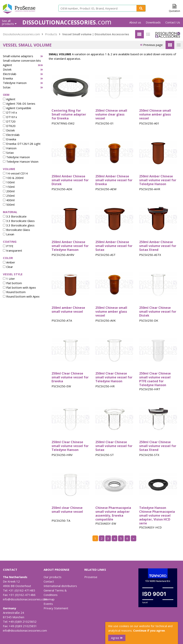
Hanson (10, 148)
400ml (9, 200)
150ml (9, 187)
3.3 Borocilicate (15, 216)
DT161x (10, 117)
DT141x (10, 112)
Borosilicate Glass (16, 230)
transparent (13, 250)
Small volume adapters (18, 56)
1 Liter (9, 279)
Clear (8, 267)
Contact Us (173, 22)
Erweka (8, 78)
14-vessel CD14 (15, 173)
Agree (117, 638)
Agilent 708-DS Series (19, 104)
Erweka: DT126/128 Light (22, 144)
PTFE (8, 246)
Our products (53, 577)
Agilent (7, 65)
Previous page (151, 45)
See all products (9, 22)
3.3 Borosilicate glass (19, 225)
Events (48, 604)
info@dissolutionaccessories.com (25, 599)
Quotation (174, 11)
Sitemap (49, 599)
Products (51, 34)
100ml (9, 182)
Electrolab (10, 74)
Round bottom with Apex (21, 296)
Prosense (91, 577)
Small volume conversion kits (22, 60)
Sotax (7, 87)
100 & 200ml (13, 178)
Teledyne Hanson (15, 83)
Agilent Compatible (17, 108)
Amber (9, 262)
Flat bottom (12, 283)
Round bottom (14, 292)
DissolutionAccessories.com (21, 34)
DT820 (9, 126)
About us (135, 22)
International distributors (60, 586)
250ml (9, 196)
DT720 (9, 121)
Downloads (153, 22)
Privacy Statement (56, 608)
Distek (7, 69)
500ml (9, 205)
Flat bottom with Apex (19, 287)
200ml (9, 191)
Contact (49, 581)
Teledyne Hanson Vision (21, 161)
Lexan (9, 234)
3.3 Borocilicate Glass (19, 221)
